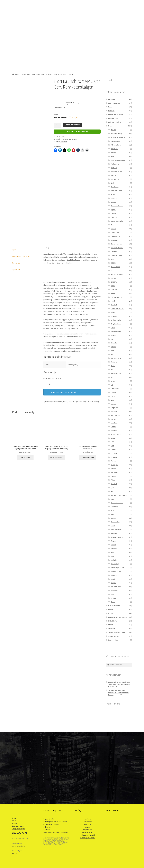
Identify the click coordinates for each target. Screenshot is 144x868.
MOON (113, 438)
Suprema (114, 549)
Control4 (114, 252)
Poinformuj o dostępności (77, 131)
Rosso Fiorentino (117, 503)
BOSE (113, 194)
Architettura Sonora (118, 160)
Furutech (114, 305)
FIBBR (113, 293)
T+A (112, 556)
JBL (112, 354)
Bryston (114, 210)
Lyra (112, 400)
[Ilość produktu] (58, 125)
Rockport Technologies (119, 495)
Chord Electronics (117, 248)
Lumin (113, 396)
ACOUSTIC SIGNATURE (119, 137)
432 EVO (114, 130)
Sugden (114, 541)
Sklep (28, 74)
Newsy (88, 827)
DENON (113, 263)
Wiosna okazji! (113, 636)
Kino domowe (113, 118)
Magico (113, 404)
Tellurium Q (115, 564)
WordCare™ (16, 853)
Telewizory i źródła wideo (117, 632)
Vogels (113, 583)
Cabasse (114, 217)
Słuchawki (112, 628)
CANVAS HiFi (115, 233)
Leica (113, 381)
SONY (113, 526)
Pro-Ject (114, 484)
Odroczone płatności (88, 835)
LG (112, 385)
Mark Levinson (116, 415)
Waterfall (114, 590)
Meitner (114, 427)
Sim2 (113, 514)
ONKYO (113, 450)
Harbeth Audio (116, 332)
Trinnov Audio (116, 571)
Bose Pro (111, 111)
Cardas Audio (116, 236)
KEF (112, 377)
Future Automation (118, 309)
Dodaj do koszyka (73, 125)
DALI (112, 259)
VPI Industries (116, 587)
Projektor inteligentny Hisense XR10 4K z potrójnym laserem (119, 683)
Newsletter (88, 822)
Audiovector (115, 164)
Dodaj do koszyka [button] (25, 457)
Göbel (113, 312)
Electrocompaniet (117, 274)
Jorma (113, 366)
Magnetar (114, 408)
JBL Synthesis (116, 358)
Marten (113, 419)
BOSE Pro (114, 198)
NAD (112, 442)
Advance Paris (116, 145)
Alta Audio (115, 149)
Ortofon (114, 457)
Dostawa (47, 830)
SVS (112, 552)
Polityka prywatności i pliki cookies (55, 822)
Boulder (114, 202)
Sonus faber (115, 522)
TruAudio (114, 575)
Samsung (114, 507)
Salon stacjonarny (18, 826)
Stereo (111, 625)
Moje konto (88, 819)
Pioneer (114, 476)
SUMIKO (114, 545)
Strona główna (20, 74)
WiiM (113, 594)
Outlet (111, 613)
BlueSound (115, 187)
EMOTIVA (114, 282)
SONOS (113, 518)
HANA (113, 328)
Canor (113, 225)
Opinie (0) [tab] (16, 269)
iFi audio (114, 343)
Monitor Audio (116, 434)
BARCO (113, 175)
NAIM (113, 446)
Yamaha (114, 598)
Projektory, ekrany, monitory (118, 617)
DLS (112, 271)
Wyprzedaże (88, 830)
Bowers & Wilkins (117, 206)
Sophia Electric (116, 529)
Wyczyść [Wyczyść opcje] (75, 117)
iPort (39, 74)
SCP (112, 510)
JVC (112, 370)
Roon (113, 499)
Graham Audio (116, 320)
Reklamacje (47, 827)
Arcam (113, 156)
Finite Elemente (116, 297)
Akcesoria (65, 139)
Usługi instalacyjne (18, 829)
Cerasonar (115, 240)
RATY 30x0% (113, 621)
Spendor (114, 533)
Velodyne (114, 579)
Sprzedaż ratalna (88, 832)
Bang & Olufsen (116, 172)
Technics (114, 560)
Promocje (88, 824)
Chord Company (116, 244)
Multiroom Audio (114, 606)
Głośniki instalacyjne (116, 114)
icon (112, 339)
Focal (113, 301)
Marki (34, 74)
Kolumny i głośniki (115, 122)
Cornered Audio (116, 255)
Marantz (114, 411)
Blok (112, 183)
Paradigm (114, 465)
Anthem (114, 153)
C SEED (113, 214)
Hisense (114, 335)
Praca (14, 821)
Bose (110, 107)
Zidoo (113, 602)
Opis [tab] (14, 250)
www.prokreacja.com (19, 846)
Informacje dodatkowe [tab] (21, 256)
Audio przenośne (114, 103)
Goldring (114, 316)
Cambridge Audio (117, 221)
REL (112, 491)
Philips (113, 469)
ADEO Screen (115, 141)
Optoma (114, 453)
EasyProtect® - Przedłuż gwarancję (55, 832)
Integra (114, 347)
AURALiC (114, 168)
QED (112, 488)
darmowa (64, 142)
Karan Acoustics (117, 373)
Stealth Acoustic (117, 537)
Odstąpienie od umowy (51, 824)
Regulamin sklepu (49, 819)
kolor (56, 115)
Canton (114, 229)
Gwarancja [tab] (16, 263)
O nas (14, 818)
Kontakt (15, 823)
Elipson (114, 278)
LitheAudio (115, 389)
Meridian (114, 431)
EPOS (113, 286)
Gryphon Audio (116, 324)
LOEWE (113, 392)
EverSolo (114, 290)
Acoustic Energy (117, 134)
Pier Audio (114, 472)
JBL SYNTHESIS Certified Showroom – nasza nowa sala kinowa (119, 693)
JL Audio (114, 362)
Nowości (111, 609)
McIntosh (114, 423)
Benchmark (115, 179)
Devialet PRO (115, 267)
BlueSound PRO (116, 191)
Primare (114, 480)
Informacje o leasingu (88, 838)
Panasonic (115, 461)
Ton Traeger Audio (117, 568)
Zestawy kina (113, 640)
